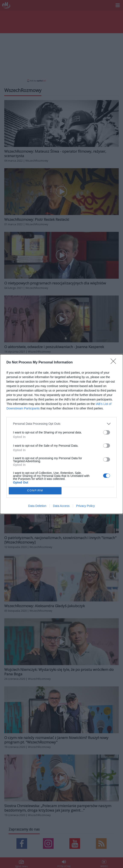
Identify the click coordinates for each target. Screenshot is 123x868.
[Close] (115, 362)
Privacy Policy (86, 506)
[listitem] (61, 424)
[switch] (107, 432)
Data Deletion (37, 506)
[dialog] (61, 434)
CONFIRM (35, 491)
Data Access (61, 506)
